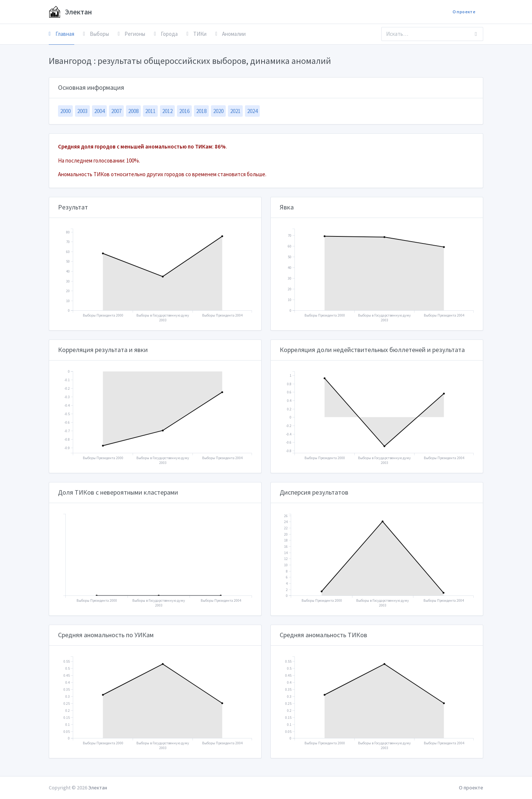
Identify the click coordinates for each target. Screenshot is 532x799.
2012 (167, 111)
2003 (82, 111)
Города (166, 34)
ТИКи (197, 34)
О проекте (464, 12)
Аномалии (231, 34)
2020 (218, 111)
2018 (201, 111)
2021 (235, 111)
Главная (62, 34)
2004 (99, 111)
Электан (70, 12)
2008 (133, 111)
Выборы (96, 34)
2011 (150, 111)
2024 (252, 111)
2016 (184, 111)
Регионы (132, 34)
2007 (116, 111)
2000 (65, 111)
